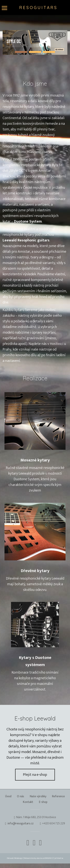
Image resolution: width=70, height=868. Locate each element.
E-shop (43, 802)
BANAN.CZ (49, 858)
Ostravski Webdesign (15, 858)
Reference (58, 796)
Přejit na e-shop (35, 775)
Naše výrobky (38, 796)
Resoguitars (38, 7)
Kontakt (28, 802)
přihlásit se (59, 858)
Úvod (8, 796)
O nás (21, 796)
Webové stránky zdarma (33, 858)
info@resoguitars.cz (21, 823)
